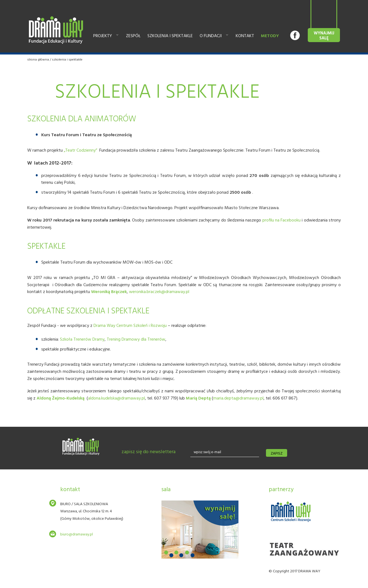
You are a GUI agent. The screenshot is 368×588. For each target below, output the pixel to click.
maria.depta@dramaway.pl (238, 398)
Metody (270, 36)
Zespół (133, 36)
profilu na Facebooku (282, 220)
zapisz (277, 454)
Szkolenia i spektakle (170, 36)
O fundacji (213, 36)
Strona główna (38, 60)
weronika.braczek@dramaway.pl (159, 292)
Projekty (105, 36)
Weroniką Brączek (109, 292)
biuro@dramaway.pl (77, 534)
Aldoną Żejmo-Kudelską (61, 398)
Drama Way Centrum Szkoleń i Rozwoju (130, 326)
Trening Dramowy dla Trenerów (136, 340)
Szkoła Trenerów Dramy (82, 340)
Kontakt (245, 36)
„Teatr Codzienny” (81, 151)
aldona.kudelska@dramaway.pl (116, 398)
